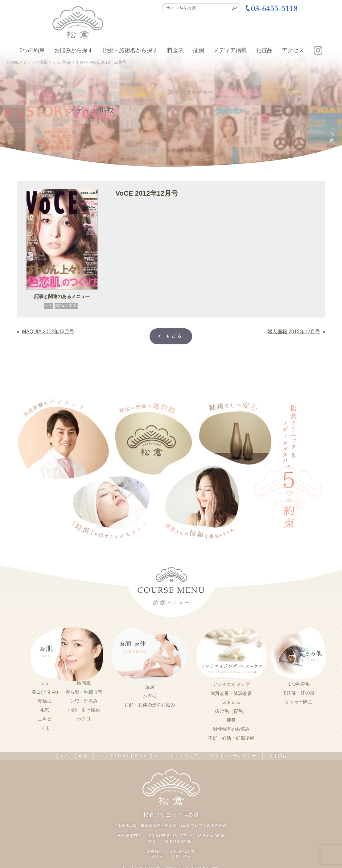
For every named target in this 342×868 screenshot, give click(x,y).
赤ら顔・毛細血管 (84, 691)
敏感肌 (84, 683)
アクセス (293, 50)
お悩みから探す (74, 50)
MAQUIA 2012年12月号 (45, 331)
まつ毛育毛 (298, 683)
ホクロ (84, 718)
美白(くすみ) (67, 306)
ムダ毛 (150, 695)
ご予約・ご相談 (74, 755)
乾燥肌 (45, 700)
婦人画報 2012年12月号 (297, 331)
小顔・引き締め (84, 709)
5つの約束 (32, 50)
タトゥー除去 (299, 701)
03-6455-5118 (164, 835)
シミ (49, 306)
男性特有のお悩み (231, 729)
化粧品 (264, 50)
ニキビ (45, 718)
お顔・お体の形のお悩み (150, 704)
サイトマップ (182, 755)
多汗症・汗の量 (298, 692)
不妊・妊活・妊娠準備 (231, 737)
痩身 (150, 686)
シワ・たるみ (84, 700)
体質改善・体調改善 (231, 693)
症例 (199, 50)
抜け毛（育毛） (231, 711)
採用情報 (274, 755)
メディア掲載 (230, 50)
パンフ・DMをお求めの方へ (129, 755)
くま (45, 727)
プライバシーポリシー (230, 755)
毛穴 (45, 709)
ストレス (231, 702)
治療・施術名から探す (130, 50)
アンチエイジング (231, 684)
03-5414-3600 (210, 835)
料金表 (175, 50)
